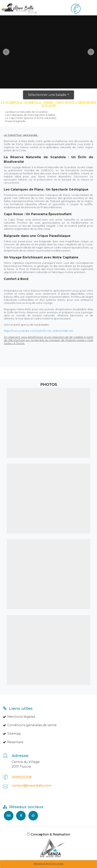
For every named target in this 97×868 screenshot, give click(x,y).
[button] (5, 52)
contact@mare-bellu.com (32, 786)
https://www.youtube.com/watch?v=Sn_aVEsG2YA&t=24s (38, 331)
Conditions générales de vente (30, 725)
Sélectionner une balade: (47, 95)
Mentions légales (19, 717)
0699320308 (22, 777)
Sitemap (12, 734)
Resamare (13, 742)
